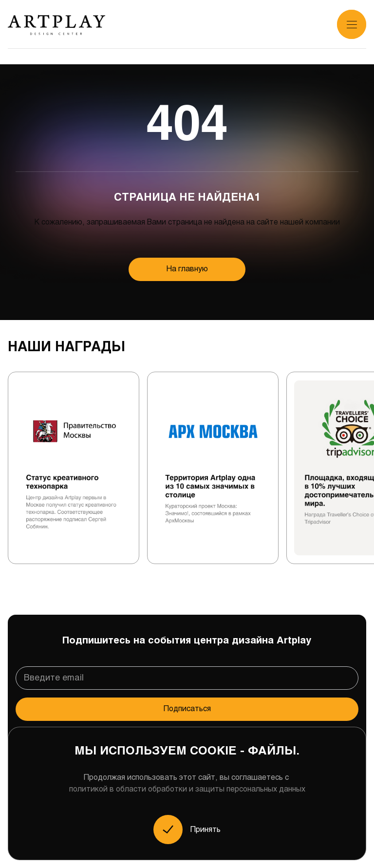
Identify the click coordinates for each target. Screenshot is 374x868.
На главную (187, 269)
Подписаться (187, 709)
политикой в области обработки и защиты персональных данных (187, 789)
